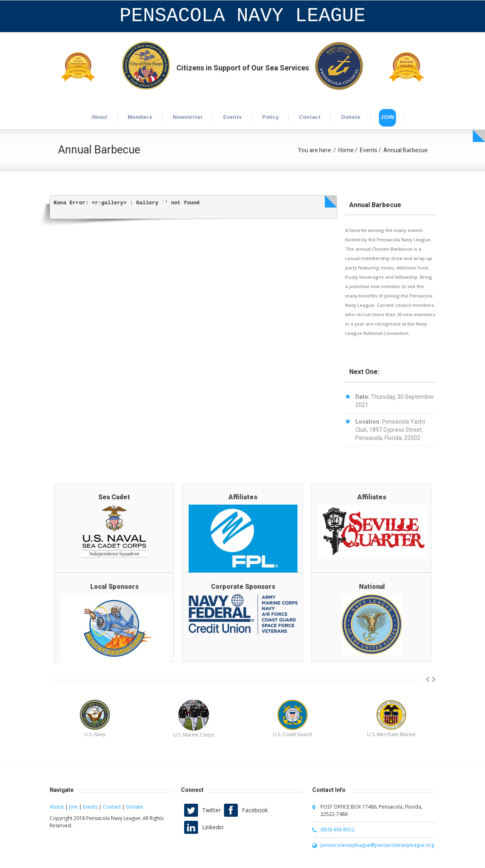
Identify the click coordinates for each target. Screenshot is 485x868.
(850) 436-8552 (337, 830)
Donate (135, 807)
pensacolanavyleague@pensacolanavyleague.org (377, 845)
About (57, 807)
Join (73, 807)
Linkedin (213, 827)
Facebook (255, 810)
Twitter (211, 810)
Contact (112, 807)
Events (369, 150)
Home (346, 150)
